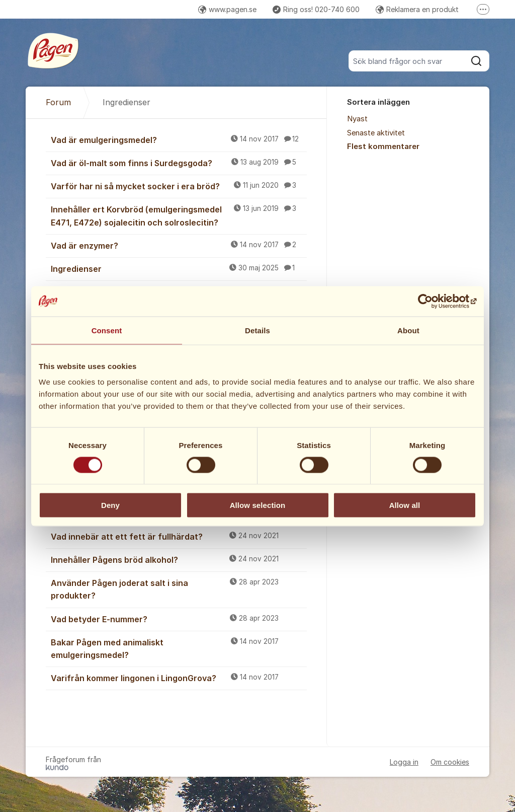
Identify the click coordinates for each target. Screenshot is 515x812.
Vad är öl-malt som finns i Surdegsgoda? (179, 163)
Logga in (404, 762)
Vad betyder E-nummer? (179, 619)
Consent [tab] (107, 330)
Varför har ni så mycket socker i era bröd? (179, 186)
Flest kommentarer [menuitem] (383, 146)
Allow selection (258, 505)
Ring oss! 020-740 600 (316, 9)
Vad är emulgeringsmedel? (179, 139)
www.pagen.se (227, 9)
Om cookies (450, 762)
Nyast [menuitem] (357, 119)
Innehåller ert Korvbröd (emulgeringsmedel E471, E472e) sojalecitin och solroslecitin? (179, 215)
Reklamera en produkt (417, 9)
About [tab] (408, 330)
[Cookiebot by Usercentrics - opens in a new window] (432, 301)
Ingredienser (179, 268)
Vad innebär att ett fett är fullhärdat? (179, 536)
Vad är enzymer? (179, 245)
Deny (110, 505)
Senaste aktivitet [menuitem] (376, 133)
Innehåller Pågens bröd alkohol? (179, 559)
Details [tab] (257, 330)
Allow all (405, 505)
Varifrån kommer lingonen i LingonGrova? (179, 678)
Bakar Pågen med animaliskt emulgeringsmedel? (179, 648)
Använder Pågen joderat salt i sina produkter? (179, 589)
